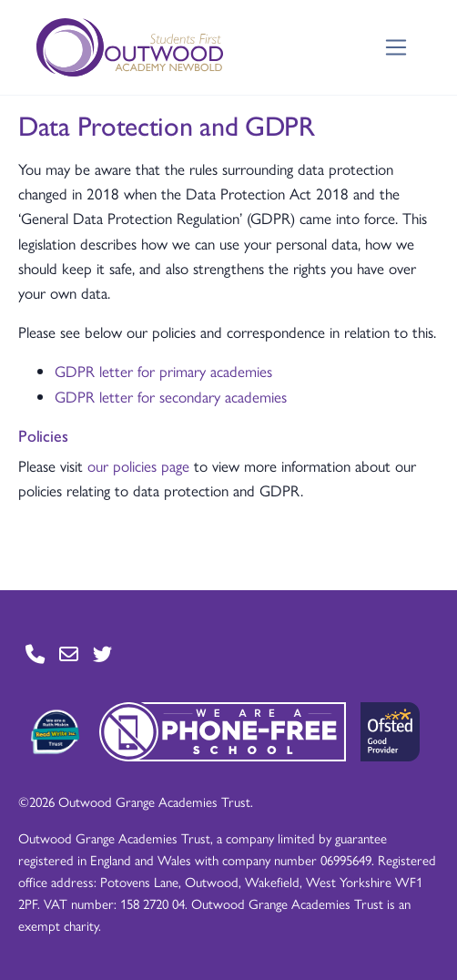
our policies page (138, 465)
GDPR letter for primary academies (163, 371)
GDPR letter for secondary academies (171, 396)
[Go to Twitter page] (102, 653)
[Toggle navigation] (396, 48)
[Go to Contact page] (35, 653)
